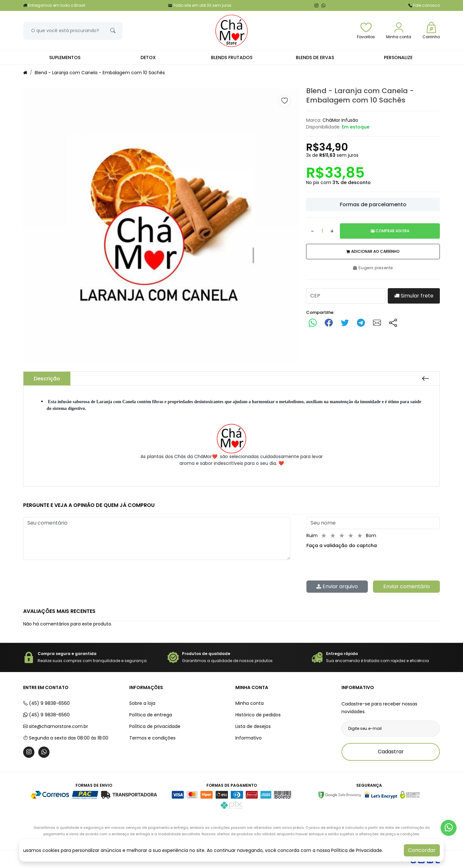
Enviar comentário (407, 586)
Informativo (249, 738)
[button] (285, 101)
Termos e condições (152, 738)
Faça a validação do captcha (342, 545)
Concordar (422, 850)
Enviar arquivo (337, 586)
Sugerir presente (373, 268)
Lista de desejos (253, 726)
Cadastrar (391, 752)
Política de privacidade (155, 726)
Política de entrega (151, 715)
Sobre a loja (142, 703)
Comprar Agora (390, 231)
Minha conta (250, 703)
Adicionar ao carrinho (373, 251)
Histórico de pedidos (258, 715)
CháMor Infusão (340, 120)
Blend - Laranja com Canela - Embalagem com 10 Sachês (100, 73)
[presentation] (355, 565)
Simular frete (414, 296)
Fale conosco (424, 5)
